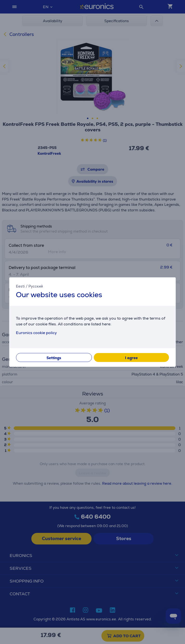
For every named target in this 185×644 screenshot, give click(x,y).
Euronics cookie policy (36, 332)
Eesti (20, 286)
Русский (36, 286)
